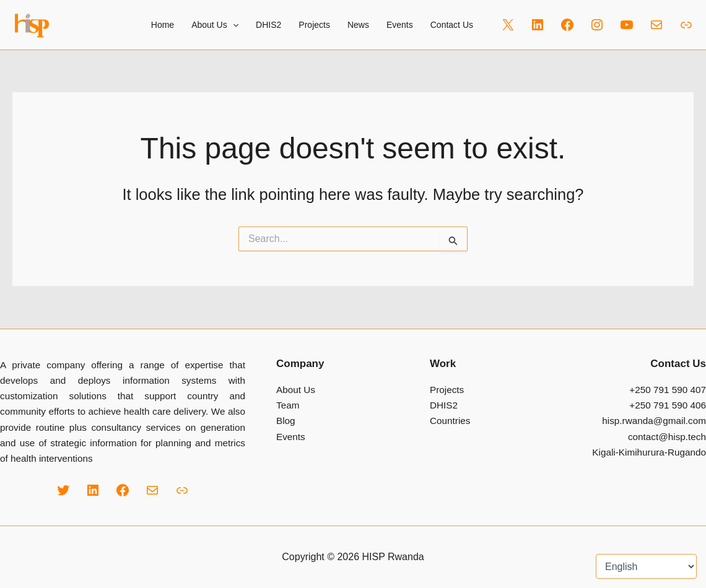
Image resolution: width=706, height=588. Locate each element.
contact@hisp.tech (667, 437)
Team (288, 405)
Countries (450, 421)
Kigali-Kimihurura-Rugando (649, 452)
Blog (286, 421)
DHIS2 (268, 25)
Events (400, 25)
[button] (233, 25)
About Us (296, 390)
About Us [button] (215, 25)
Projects (314, 25)
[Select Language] (646, 566)
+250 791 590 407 (668, 390)
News (358, 25)
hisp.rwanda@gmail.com (654, 421)
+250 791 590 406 (668, 405)
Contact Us (452, 25)
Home (163, 25)
